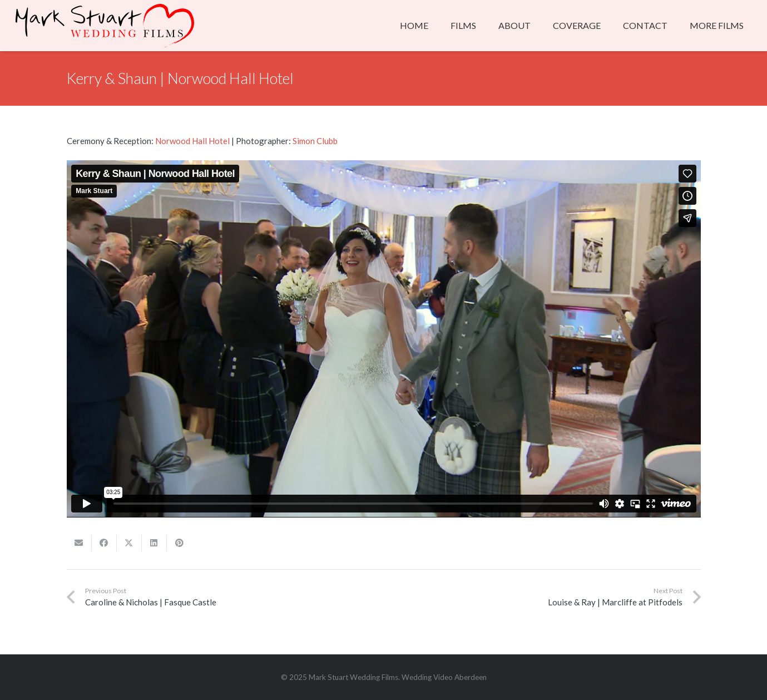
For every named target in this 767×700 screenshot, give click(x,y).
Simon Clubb (315, 141)
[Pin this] (179, 543)
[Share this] (104, 543)
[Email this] (79, 543)
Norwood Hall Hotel (192, 141)
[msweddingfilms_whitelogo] (105, 26)
